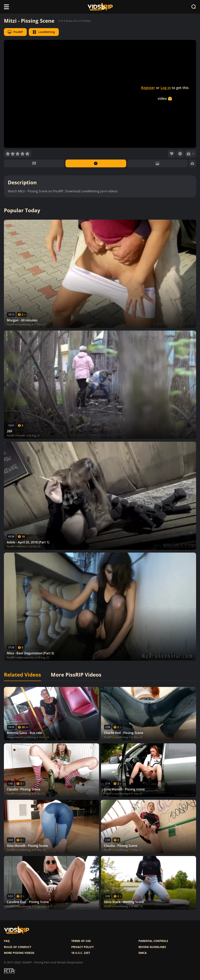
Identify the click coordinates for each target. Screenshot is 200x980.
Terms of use (81, 941)
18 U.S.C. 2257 (81, 953)
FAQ (7, 941)
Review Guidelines (152, 947)
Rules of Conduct (18, 947)
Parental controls (153, 941)
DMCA (143, 953)
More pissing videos (19, 953)
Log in (166, 88)
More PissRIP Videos (76, 675)
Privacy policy (83, 947)
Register (148, 88)
